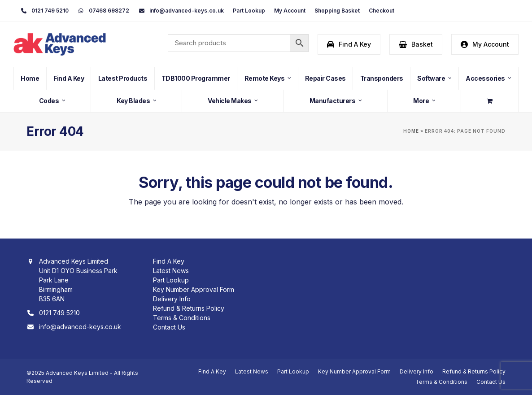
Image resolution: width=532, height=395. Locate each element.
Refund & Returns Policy (189, 308)
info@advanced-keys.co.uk (80, 327)
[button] (416, 44)
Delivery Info (172, 299)
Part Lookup (171, 280)
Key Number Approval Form (194, 289)
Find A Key (169, 261)
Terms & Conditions (182, 318)
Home (411, 131)
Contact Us (169, 327)
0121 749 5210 (59, 313)
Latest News (171, 271)
